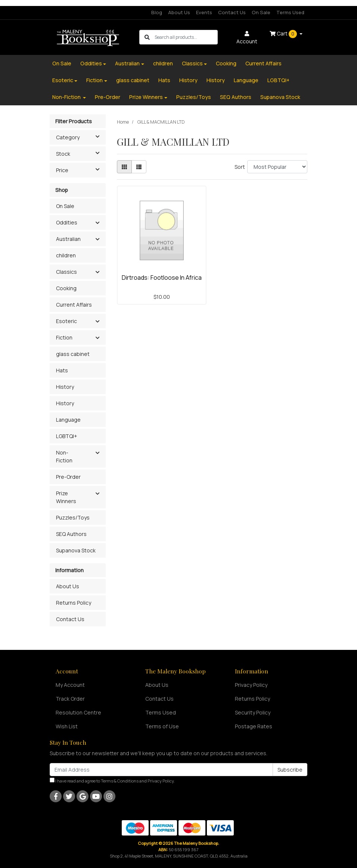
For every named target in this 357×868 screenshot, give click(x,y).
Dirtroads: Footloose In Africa (162, 278)
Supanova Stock (280, 97)
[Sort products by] (277, 167)
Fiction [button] (64, 337)
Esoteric (63, 80)
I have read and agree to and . (112, 781)
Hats (164, 80)
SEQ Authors (236, 97)
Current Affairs (263, 63)
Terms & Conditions (120, 781)
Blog (157, 12)
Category (81, 137)
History (188, 80)
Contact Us (232, 12)
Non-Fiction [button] (64, 456)
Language (246, 80)
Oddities (91, 63)
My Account (70, 685)
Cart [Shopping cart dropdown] (284, 34)
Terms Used (290, 12)
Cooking (226, 63)
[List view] (139, 167)
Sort (240, 167)
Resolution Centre (78, 712)
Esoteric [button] (66, 321)
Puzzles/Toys (194, 97)
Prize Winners (146, 97)
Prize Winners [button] (66, 497)
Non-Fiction (67, 97)
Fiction (94, 80)
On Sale (261, 12)
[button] (97, 223)
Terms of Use (162, 726)
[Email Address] (161, 770)
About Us (179, 12)
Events (204, 12)
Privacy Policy (251, 685)
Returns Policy (74, 603)
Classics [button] (66, 272)
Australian (127, 63)
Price (81, 170)
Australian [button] (68, 239)
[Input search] (186, 37)
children (163, 63)
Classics (192, 63)
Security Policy (253, 712)
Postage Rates (254, 726)
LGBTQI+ (278, 80)
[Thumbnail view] (124, 167)
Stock (81, 153)
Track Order (70, 699)
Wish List (67, 726)
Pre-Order (108, 97)
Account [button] (247, 38)
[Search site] (147, 37)
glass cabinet (133, 80)
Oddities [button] (67, 222)
